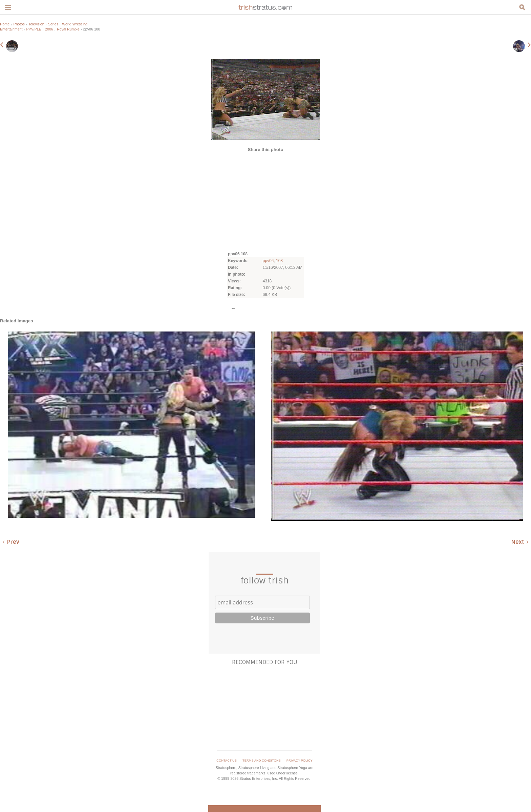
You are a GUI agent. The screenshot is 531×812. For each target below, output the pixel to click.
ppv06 (268, 261)
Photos (19, 24)
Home (5, 24)
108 (279, 261)
